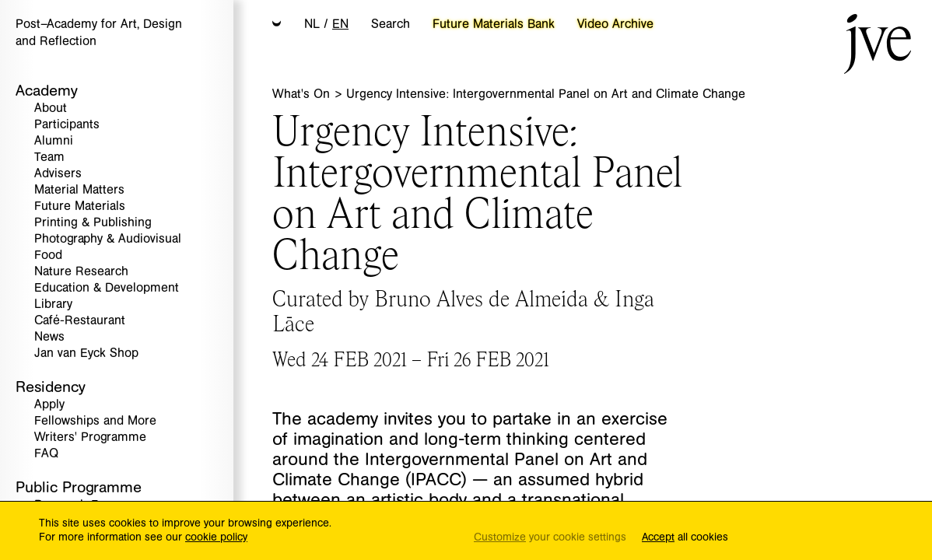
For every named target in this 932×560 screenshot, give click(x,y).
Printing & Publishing (93, 223)
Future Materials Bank (494, 24)
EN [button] (340, 24)
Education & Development (107, 288)
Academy (47, 91)
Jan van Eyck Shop (86, 353)
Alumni (54, 141)
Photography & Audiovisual (108, 239)
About (51, 108)
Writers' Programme (90, 437)
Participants (67, 125)
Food (48, 255)
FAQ (46, 454)
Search (391, 24)
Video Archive (615, 24)
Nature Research (81, 272)
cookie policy (216, 537)
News (49, 337)
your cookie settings (550, 538)
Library (53, 304)
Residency (51, 387)
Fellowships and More (95, 421)
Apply (49, 405)
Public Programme (79, 487)
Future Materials (80, 206)
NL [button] (312, 24)
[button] (277, 25)
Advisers (58, 174)
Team (49, 157)
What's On (303, 94)
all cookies (685, 538)
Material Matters (79, 190)
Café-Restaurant (80, 321)
